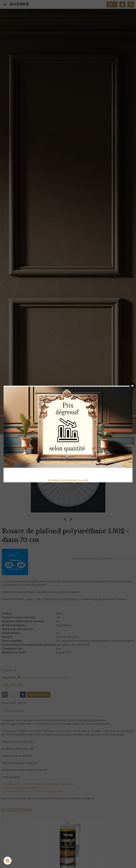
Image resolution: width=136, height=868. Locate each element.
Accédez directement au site (68, 480)
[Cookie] (8, 861)
